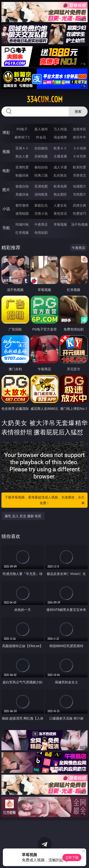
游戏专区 (80, 129)
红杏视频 (22, 232)
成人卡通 (60, 167)
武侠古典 (80, 205)
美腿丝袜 (22, 194)
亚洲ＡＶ (22, 148)
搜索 (78, 111)
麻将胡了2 (22, 137)
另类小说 (41, 213)
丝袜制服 (41, 156)
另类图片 (80, 194)
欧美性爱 (80, 167)
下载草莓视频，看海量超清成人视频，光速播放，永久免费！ (45, 500)
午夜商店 (41, 224)
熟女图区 (60, 194)
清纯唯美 (41, 194)
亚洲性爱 (22, 167)
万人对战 (60, 129)
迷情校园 (22, 213)
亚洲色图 (41, 186)
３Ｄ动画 (80, 148)
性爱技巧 (80, 213)
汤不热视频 (80, 224)
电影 (6, 171)
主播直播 (60, 156)
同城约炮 (22, 224)
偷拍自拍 (41, 167)
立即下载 (72, 857)
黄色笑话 (60, 213)
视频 (6, 152)
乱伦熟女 (60, 175)
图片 (6, 190)
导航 (6, 228)
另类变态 (80, 175)
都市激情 (22, 205)
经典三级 (41, 175)
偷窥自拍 (22, 186)
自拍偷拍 (41, 148)
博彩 (6, 132)
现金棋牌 (60, 137)
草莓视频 (60, 224)
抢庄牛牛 (80, 137)
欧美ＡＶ (60, 148)
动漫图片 (80, 186)
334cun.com (45, 99)
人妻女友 (60, 205)
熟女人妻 (22, 156)
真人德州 (41, 129)
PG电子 (22, 129)
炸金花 (41, 137)
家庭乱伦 (41, 205)
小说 (6, 209)
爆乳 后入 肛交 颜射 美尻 (23, 516)
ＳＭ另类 (80, 156)
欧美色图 (60, 186)
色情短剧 (41, 232)
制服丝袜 (22, 175)
